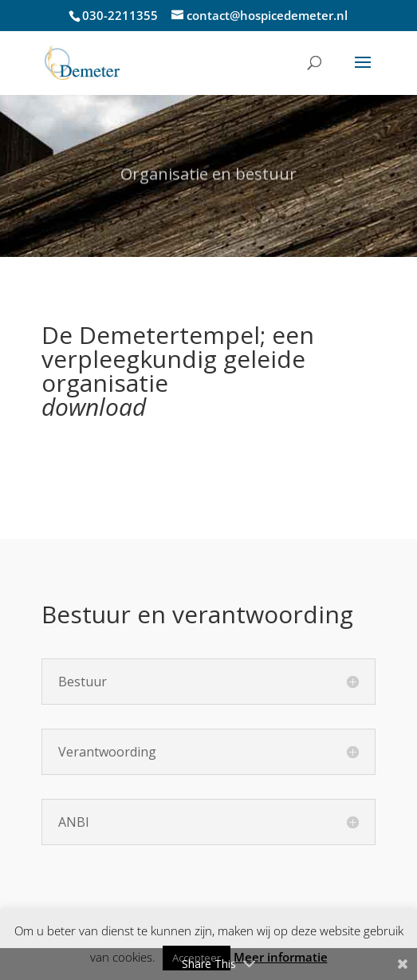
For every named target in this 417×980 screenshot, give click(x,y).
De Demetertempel (151, 335)
